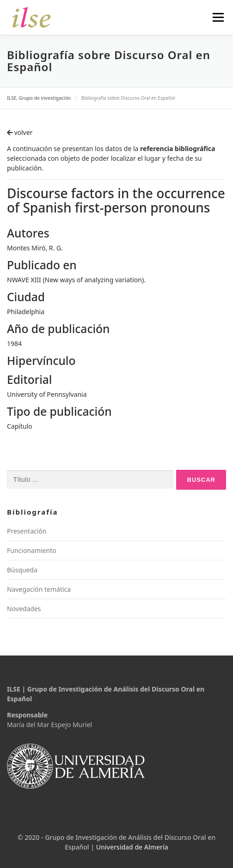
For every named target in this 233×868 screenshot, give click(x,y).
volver (20, 132)
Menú (218, 17)
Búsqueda (22, 570)
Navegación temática (39, 589)
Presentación (27, 531)
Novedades (24, 609)
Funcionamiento (32, 550)
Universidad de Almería (132, 847)
